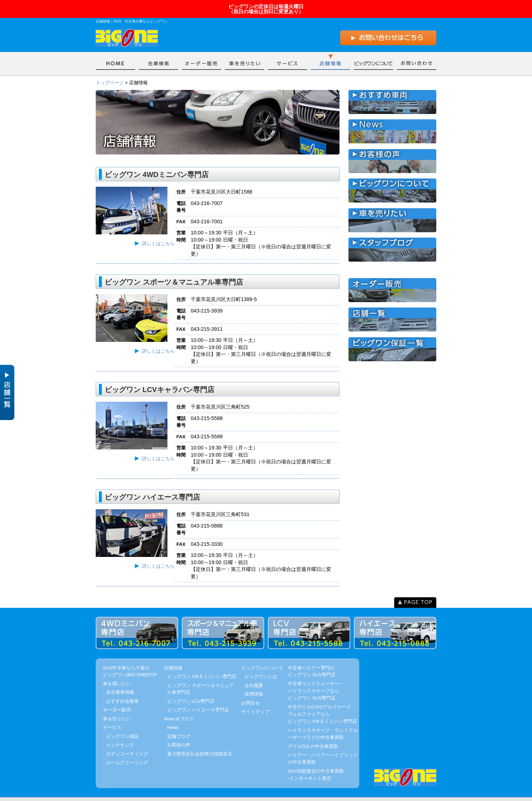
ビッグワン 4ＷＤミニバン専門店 (202, 665)
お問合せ (251, 691)
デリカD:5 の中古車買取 (313, 734)
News (173, 716)
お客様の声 (179, 733)
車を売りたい (244, 50)
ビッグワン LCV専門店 (191, 689)
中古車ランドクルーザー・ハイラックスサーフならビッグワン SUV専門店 (316, 679)
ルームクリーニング (127, 751)
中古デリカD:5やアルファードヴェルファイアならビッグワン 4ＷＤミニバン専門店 (322, 702)
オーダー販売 (201, 50)
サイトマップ (255, 700)
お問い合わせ (417, 50)
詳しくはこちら (158, 232)
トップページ (110, 71)
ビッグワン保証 (122, 724)
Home (115, 50)
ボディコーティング (127, 742)
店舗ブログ (179, 724)
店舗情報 (331, 50)
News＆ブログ (179, 707)
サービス (288, 50)
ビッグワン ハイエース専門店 (198, 698)
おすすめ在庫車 (122, 689)
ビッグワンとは (261, 665)
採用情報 (254, 682)
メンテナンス (120, 733)
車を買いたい (158, 50)
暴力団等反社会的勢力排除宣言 (200, 742)
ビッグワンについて (374, 50)
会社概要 (254, 673)
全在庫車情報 (120, 680)
